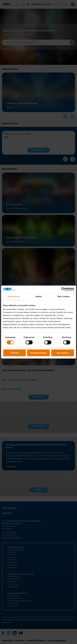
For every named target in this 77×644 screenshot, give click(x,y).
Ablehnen (14, 353)
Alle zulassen (63, 353)
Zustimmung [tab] (14, 297)
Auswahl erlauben (39, 353)
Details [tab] (39, 297)
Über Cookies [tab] (64, 297)
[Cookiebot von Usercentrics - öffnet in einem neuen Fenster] (63, 289)
